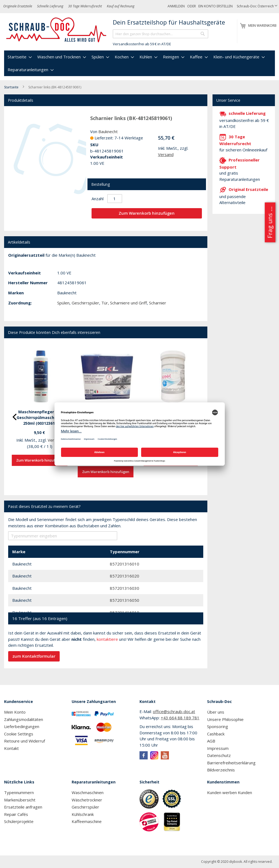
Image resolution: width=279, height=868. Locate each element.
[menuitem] (19, 57)
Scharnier (158, 303)
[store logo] (57, 30)
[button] (257, 6)
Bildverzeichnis (221, 770)
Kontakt (11, 748)
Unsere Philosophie (225, 719)
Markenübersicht (20, 800)
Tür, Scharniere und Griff (124, 303)
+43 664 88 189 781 (180, 718)
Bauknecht (108, 131)
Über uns (216, 712)
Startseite (11, 87)
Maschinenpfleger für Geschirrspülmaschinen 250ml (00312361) (40, 417)
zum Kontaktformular (34, 656)
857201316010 (125, 564)
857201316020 (125, 576)
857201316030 (125, 588)
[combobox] (160, 34)
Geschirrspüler (85, 303)
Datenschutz (219, 755)
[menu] (139, 63)
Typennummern (19, 792)
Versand (166, 154)
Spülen (63, 303)
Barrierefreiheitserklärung (231, 763)
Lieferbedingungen (22, 726)
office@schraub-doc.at (174, 711)
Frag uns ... (270, 222)
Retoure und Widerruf (25, 741)
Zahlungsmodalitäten (24, 719)
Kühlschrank (83, 814)
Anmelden (176, 6)
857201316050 (125, 600)
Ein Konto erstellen (216, 6)
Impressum (218, 748)
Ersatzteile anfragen (23, 807)
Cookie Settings (19, 734)
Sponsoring (218, 726)
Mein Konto (15, 712)
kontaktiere (107, 639)
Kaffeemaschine (87, 821)
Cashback (216, 734)
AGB (211, 741)
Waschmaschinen (88, 792)
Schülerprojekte (19, 821)
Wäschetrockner (87, 800)
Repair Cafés (16, 814)
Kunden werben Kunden (230, 792)
